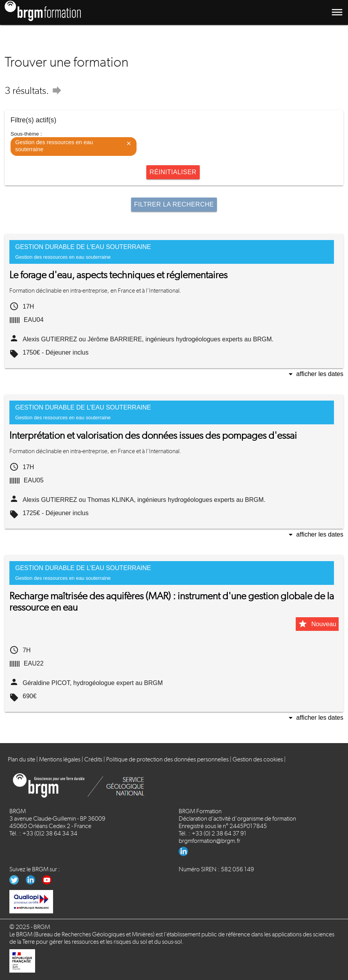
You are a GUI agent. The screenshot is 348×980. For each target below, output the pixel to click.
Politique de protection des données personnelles (167, 759)
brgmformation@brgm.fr (210, 841)
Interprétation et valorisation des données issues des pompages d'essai (153, 435)
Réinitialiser (173, 172)
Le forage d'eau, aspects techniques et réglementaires (118, 275)
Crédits (93, 759)
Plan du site (21, 759)
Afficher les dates (315, 375)
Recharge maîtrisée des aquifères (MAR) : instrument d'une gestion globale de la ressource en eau (172, 602)
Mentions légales (60, 759)
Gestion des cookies (258, 759)
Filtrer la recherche (174, 204)
